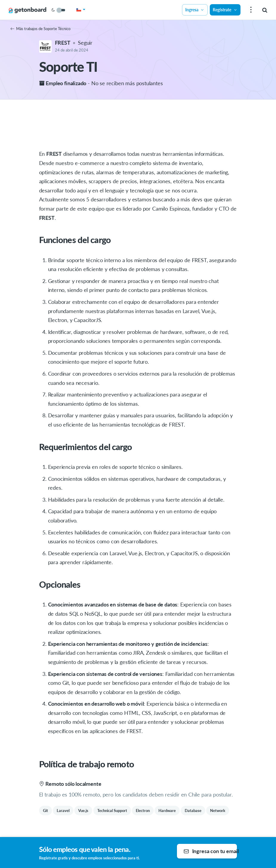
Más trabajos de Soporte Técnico (40, 29)
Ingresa (195, 10)
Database (193, 811)
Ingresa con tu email (210, 851)
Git (46, 811)
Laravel (63, 811)
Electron (143, 811)
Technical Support (112, 811)
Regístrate (225, 10)
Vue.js (83, 811)
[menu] (250, 10)
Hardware (167, 811)
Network (218, 811)
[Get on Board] (27, 10)
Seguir (85, 43)
